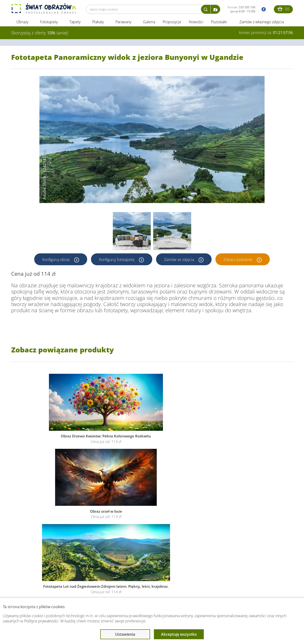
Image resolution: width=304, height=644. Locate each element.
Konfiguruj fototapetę (117, 261)
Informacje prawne (76, 588)
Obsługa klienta (27, 588)
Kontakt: (242, 9)
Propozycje (172, 23)
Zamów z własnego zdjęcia (262, 23)
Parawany (123, 23)
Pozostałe (219, 23)
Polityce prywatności (41, 621)
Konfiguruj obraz (56, 261)
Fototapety (49, 23)
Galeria (149, 23)
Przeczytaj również (128, 588)
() (283, 9)
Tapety (75, 23)
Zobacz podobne (239, 261)
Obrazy (22, 23)
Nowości (196, 23)
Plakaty (98, 23)
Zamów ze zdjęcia (180, 261)
